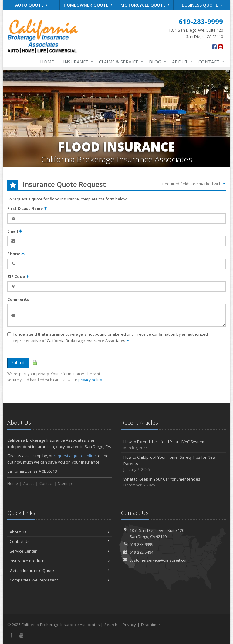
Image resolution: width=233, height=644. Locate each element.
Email (15, 231)
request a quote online (75, 456)
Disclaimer (151, 625)
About (181, 62)
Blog (156, 62)
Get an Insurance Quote (60, 570)
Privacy (129, 625)
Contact (210, 62)
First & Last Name (27, 208)
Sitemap (65, 483)
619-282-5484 (141, 552)
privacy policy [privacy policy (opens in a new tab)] (90, 380)
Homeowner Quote (88, 5)
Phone (16, 254)
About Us (60, 532)
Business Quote (202, 5)
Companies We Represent (60, 580)
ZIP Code (18, 276)
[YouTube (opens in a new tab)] (220, 46)
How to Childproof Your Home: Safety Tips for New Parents (173, 464)
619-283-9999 (141, 544)
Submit (18, 363)
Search (111, 625)
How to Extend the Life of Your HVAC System (173, 445)
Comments (18, 299)
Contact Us (60, 541)
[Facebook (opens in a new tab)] (214, 46)
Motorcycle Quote (145, 5)
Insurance (77, 62)
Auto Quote (31, 5)
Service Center (60, 551)
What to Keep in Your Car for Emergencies (173, 482)
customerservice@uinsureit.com (159, 560)
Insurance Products (60, 561)
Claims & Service (120, 62)
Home (47, 62)
